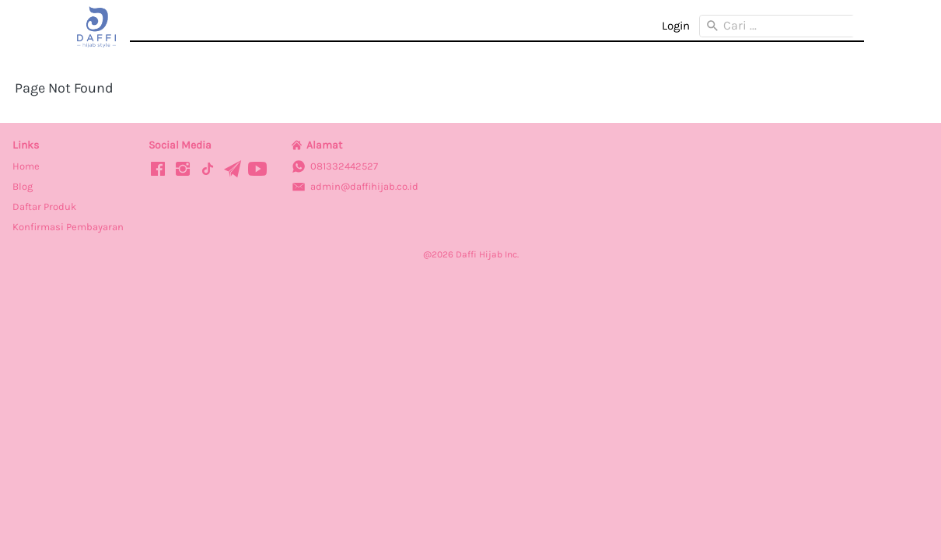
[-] (158, 170)
